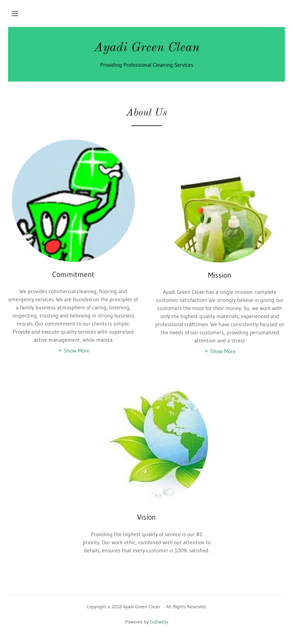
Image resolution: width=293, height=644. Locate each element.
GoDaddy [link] (159, 622)
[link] (146, 49)
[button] (15, 13)
